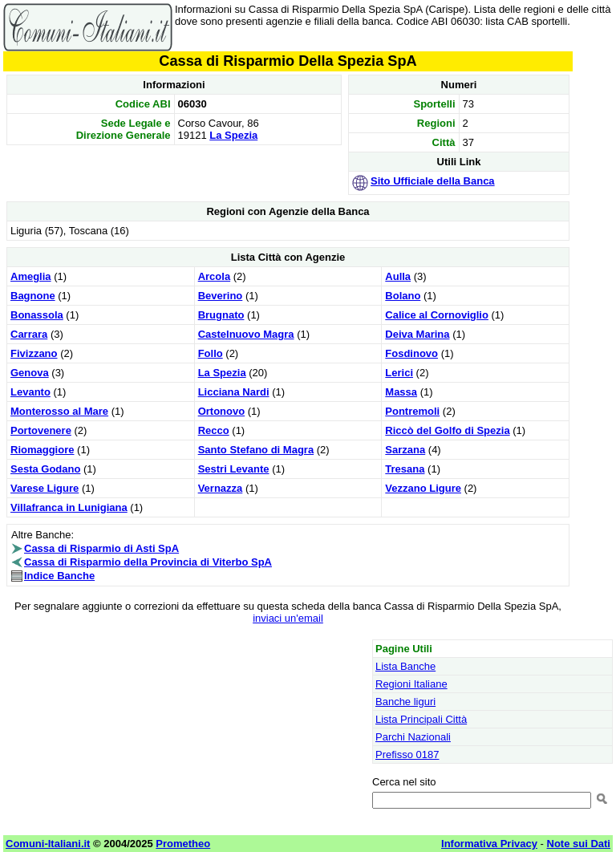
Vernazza (221, 488)
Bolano (403, 296)
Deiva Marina (417, 334)
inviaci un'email (288, 618)
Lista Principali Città (421, 719)
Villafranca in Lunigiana (69, 507)
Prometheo (183, 844)
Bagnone (33, 296)
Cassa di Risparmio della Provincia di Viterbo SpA (148, 562)
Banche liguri (405, 702)
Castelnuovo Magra (246, 334)
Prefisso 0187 (407, 755)
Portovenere (41, 430)
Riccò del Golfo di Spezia (447, 430)
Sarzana (405, 450)
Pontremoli (412, 411)
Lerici (399, 373)
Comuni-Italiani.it (48, 844)
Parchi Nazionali (413, 737)
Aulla (398, 276)
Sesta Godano (45, 469)
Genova (30, 373)
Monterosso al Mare (59, 411)
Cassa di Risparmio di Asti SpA (101, 548)
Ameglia (31, 276)
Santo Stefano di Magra (256, 450)
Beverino (221, 296)
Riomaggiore (42, 450)
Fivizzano (34, 353)
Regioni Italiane (411, 684)
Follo (211, 353)
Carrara (29, 334)
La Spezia (233, 135)
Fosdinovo (411, 353)
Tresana (405, 469)
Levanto (30, 392)
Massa (401, 392)
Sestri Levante (234, 469)
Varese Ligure (45, 488)
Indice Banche (59, 576)
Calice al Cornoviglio (437, 315)
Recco (214, 430)
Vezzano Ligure (423, 488)
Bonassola (37, 315)
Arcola (214, 276)
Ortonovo (222, 411)
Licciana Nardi (234, 392)
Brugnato (221, 315)
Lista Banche (405, 666)
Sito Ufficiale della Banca (433, 181)
